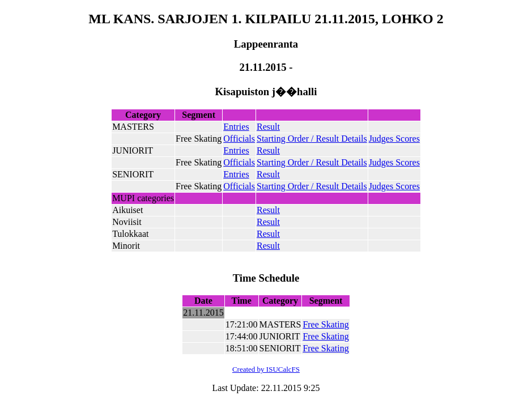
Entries (236, 127)
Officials (239, 139)
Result (268, 127)
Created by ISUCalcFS (266, 369)
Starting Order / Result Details (312, 139)
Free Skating (325, 324)
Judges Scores (394, 139)
